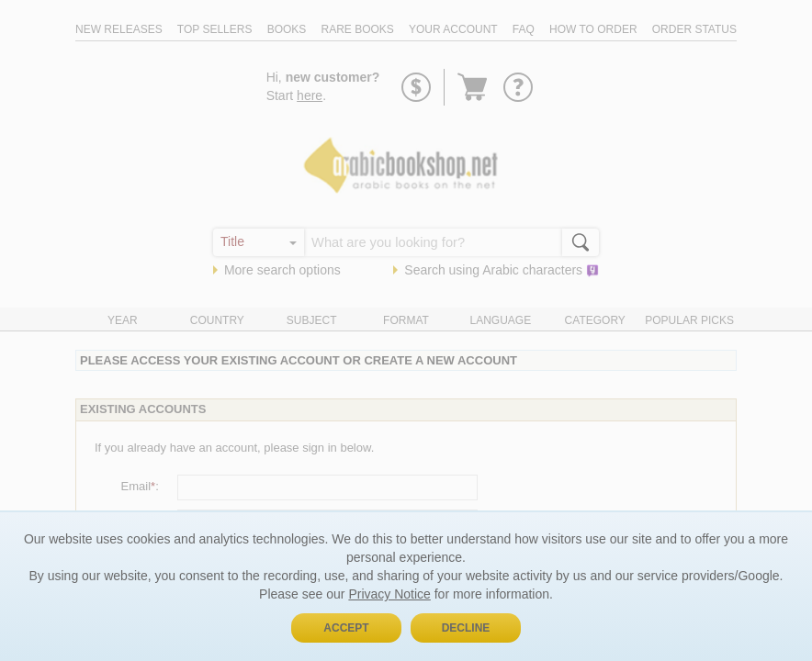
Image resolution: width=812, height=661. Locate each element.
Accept (346, 628)
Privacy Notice (389, 594)
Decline (466, 628)
